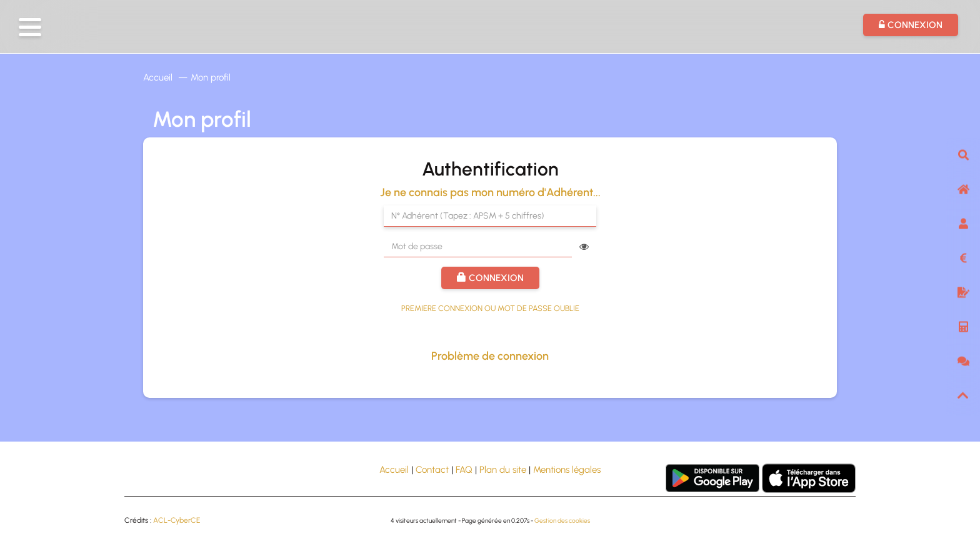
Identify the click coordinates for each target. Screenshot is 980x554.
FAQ (464, 470)
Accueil (158, 77)
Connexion (490, 278)
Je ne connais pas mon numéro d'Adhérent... (490, 192)
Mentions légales (567, 470)
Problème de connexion (490, 356)
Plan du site (503, 470)
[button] (30, 27)
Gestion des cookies (562, 521)
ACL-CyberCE (177, 520)
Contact (432, 470)
